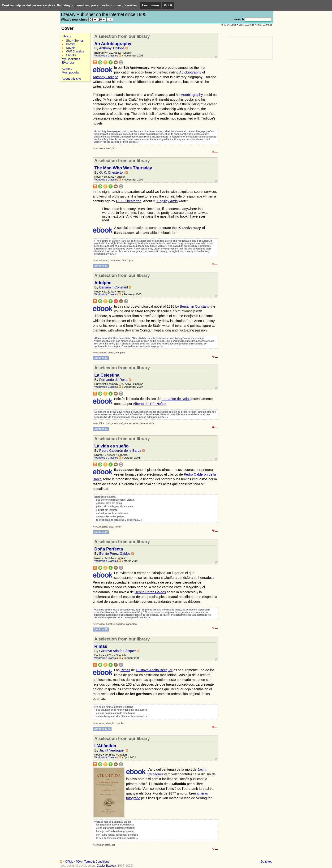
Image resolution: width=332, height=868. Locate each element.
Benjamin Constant (114, 287)
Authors (67, 69)
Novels (71, 48)
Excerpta (68, 62)
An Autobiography (113, 44)
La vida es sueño (111, 446)
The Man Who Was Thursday (123, 168)
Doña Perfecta (109, 549)
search (239, 19)
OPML (69, 862)
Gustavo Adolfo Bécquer (118, 651)
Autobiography (190, 72)
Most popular (71, 72)
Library (66, 36)
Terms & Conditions (97, 862)
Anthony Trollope (112, 48)
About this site (71, 79)
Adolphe (103, 283)
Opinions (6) (101, 629)
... (216, 152)
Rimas (101, 646)
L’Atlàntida (105, 746)
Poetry (70, 44)
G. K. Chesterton (112, 172)
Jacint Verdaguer (112, 750)
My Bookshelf (71, 59)
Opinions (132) (102, 729)
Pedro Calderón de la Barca (120, 451)
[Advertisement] (74, 156)
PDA (79, 862)
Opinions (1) (101, 429)
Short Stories (75, 41)
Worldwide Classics (106, 56)
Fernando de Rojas (114, 380)
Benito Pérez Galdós (115, 554)
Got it (168, 5)
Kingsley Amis (167, 201)
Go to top (266, 862)
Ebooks (71, 55)
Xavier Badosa (107, 866)
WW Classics (75, 51)
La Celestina (107, 375)
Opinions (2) (101, 266)
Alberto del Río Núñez (150, 404)
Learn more (150, 5)
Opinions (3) (101, 358)
